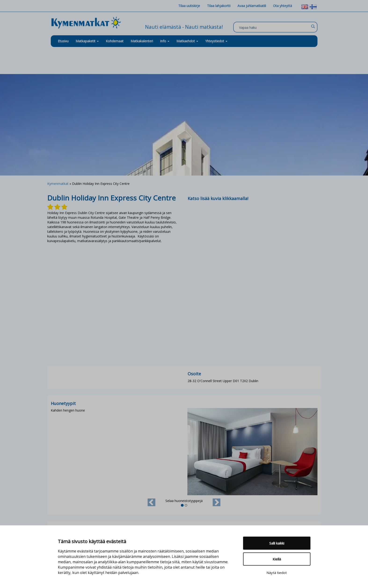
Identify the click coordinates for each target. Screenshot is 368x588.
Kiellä (277, 559)
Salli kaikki (277, 543)
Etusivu (63, 41)
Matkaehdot (187, 41)
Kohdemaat (115, 41)
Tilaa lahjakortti (219, 6)
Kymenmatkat (58, 184)
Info (165, 41)
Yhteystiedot (216, 41)
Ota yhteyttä (282, 6)
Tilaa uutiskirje (189, 6)
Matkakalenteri (142, 41)
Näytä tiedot (277, 573)
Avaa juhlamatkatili (252, 6)
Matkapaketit (87, 41)
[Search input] (274, 27)
